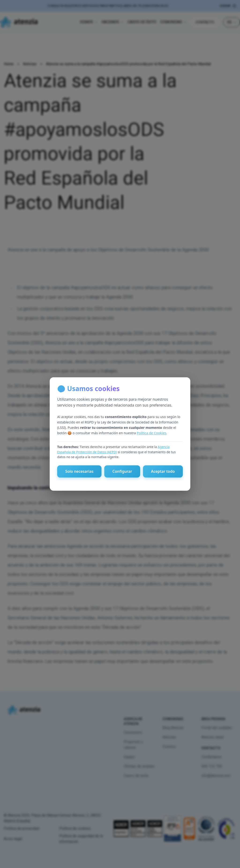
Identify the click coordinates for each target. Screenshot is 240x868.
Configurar (122, 472)
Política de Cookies (151, 433)
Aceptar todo (163, 472)
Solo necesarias (79, 472)
